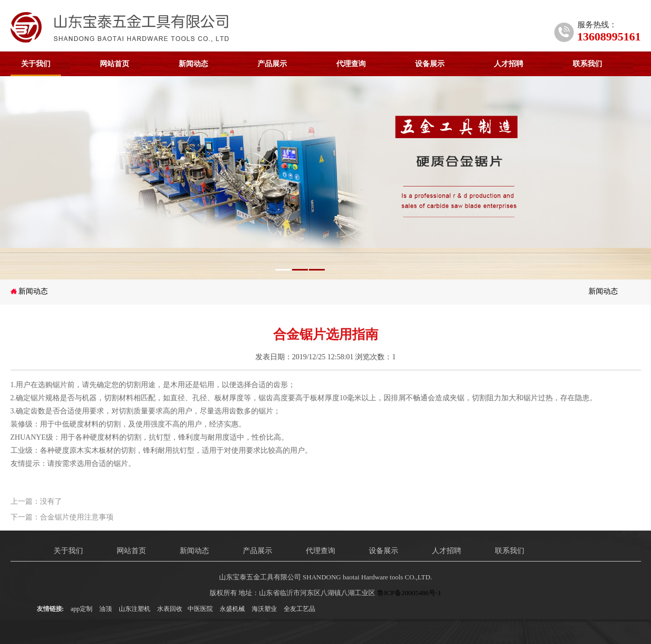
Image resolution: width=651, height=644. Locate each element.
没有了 (51, 501)
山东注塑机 (135, 609)
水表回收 (170, 609)
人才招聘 (509, 64)
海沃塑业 (264, 609)
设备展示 (430, 64)
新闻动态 (193, 64)
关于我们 (36, 64)
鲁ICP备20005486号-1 (409, 593)
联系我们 (587, 64)
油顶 (106, 609)
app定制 (82, 609)
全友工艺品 (299, 609)
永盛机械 (232, 609)
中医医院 (200, 609)
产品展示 (272, 64)
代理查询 (351, 64)
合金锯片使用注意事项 (77, 517)
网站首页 (115, 64)
